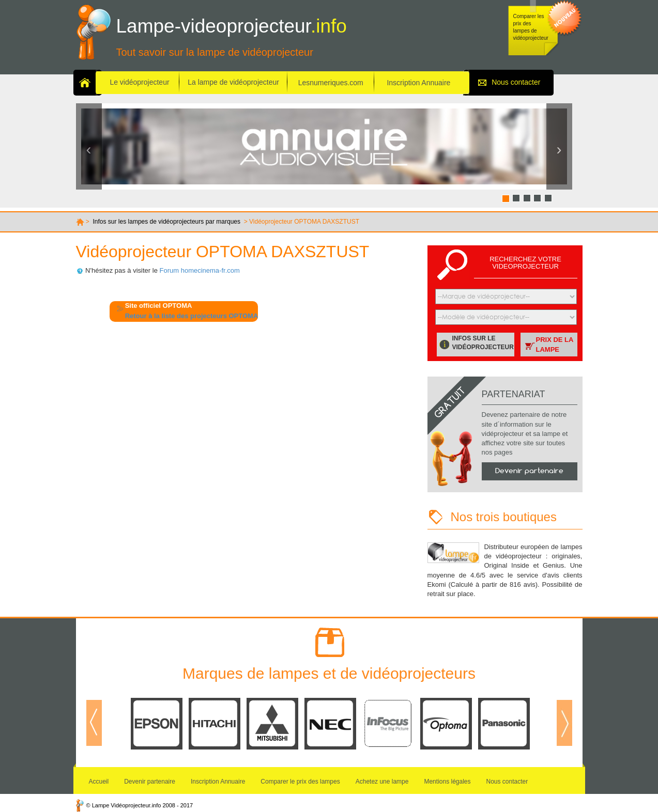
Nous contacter (516, 82)
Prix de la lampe (555, 345)
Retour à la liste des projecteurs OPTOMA (192, 316)
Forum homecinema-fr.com (200, 270)
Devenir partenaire (529, 471)
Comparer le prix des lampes (300, 782)
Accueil (99, 782)
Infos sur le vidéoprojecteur (483, 343)
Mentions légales (447, 782)
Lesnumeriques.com (331, 83)
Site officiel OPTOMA (159, 306)
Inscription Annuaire (419, 83)
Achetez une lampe (382, 782)
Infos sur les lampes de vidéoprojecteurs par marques (167, 222)
